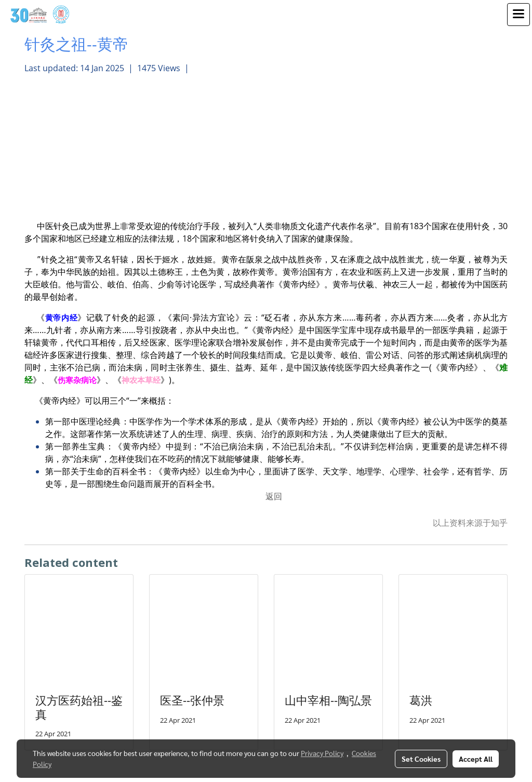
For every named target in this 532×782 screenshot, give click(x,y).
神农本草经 (141, 380)
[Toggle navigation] (518, 15)
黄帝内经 (61, 317)
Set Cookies (421, 759)
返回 (274, 496)
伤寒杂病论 (77, 380)
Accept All (476, 759)
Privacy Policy (322, 753)
